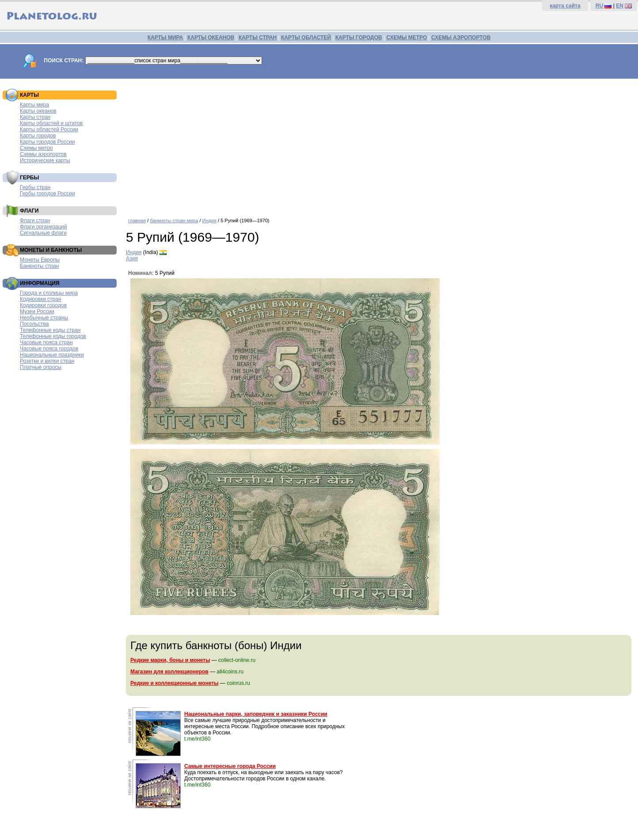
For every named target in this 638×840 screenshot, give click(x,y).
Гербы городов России (47, 194)
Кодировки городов (43, 305)
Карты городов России (47, 142)
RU (599, 6)
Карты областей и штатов (51, 123)
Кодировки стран (41, 299)
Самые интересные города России (230, 766)
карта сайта (565, 6)
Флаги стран (35, 220)
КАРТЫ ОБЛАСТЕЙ (306, 38)
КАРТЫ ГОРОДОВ (359, 38)
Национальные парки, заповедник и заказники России (256, 714)
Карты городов (38, 136)
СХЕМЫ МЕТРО (406, 38)
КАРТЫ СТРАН (258, 38)
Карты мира (34, 105)
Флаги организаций (44, 227)
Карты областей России (49, 129)
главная (137, 220)
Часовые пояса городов (49, 349)
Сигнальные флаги (43, 233)
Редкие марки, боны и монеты (170, 660)
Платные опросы (41, 367)
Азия (132, 258)
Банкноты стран (39, 266)
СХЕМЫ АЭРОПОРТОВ (461, 38)
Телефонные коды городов (53, 336)
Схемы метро (36, 148)
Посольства (34, 324)
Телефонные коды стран (50, 330)
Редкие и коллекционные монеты (175, 683)
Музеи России (37, 312)
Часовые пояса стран (46, 342)
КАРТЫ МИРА (165, 38)
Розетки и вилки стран (47, 361)
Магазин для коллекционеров (169, 672)
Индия (210, 220)
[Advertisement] (380, 145)
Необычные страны (44, 318)
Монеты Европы (40, 260)
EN (620, 6)
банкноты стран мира (174, 220)
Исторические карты (45, 160)
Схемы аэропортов (43, 154)
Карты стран (35, 117)
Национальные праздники (52, 355)
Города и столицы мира (49, 293)
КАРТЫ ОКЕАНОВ (211, 38)
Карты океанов (38, 111)
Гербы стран (35, 187)
